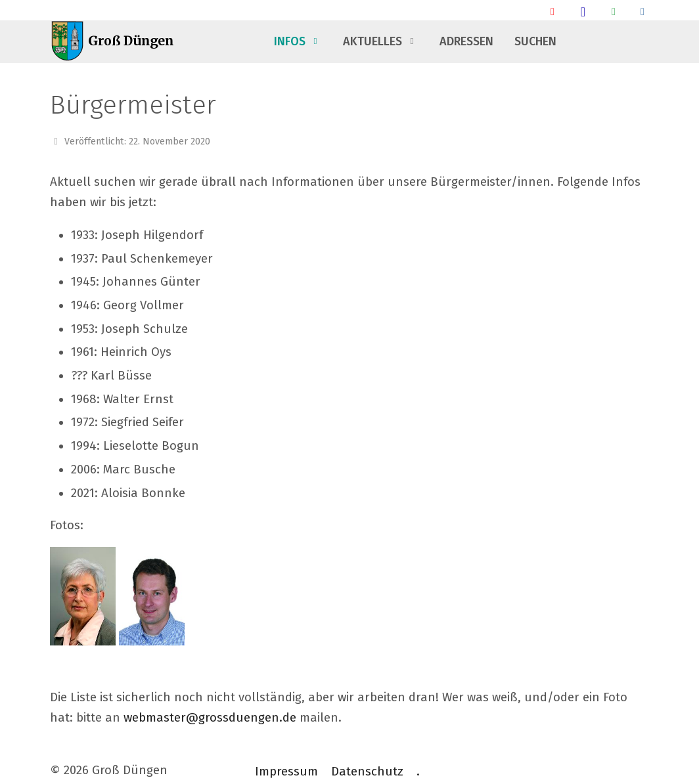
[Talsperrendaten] (643, 11)
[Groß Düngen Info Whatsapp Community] (614, 11)
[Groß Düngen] (116, 42)
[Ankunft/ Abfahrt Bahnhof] (552, 11)
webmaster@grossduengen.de (210, 718)
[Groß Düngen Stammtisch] (583, 11)
